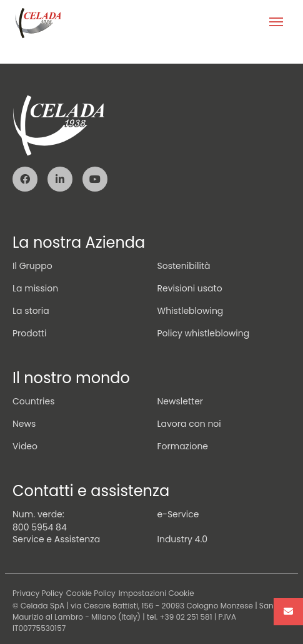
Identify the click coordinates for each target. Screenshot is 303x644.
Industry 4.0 (183, 539)
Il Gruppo (32, 266)
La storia (31, 311)
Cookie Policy (91, 593)
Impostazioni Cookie (156, 593)
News (24, 424)
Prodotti (29, 333)
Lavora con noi (189, 424)
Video (25, 446)
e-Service (178, 514)
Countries (33, 401)
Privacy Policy (38, 593)
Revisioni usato (190, 288)
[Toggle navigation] (276, 23)
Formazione (183, 446)
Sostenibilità (184, 266)
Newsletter (181, 401)
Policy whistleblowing (204, 333)
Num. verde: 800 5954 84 (40, 521)
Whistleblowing (191, 311)
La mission (35, 288)
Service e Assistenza (56, 539)
